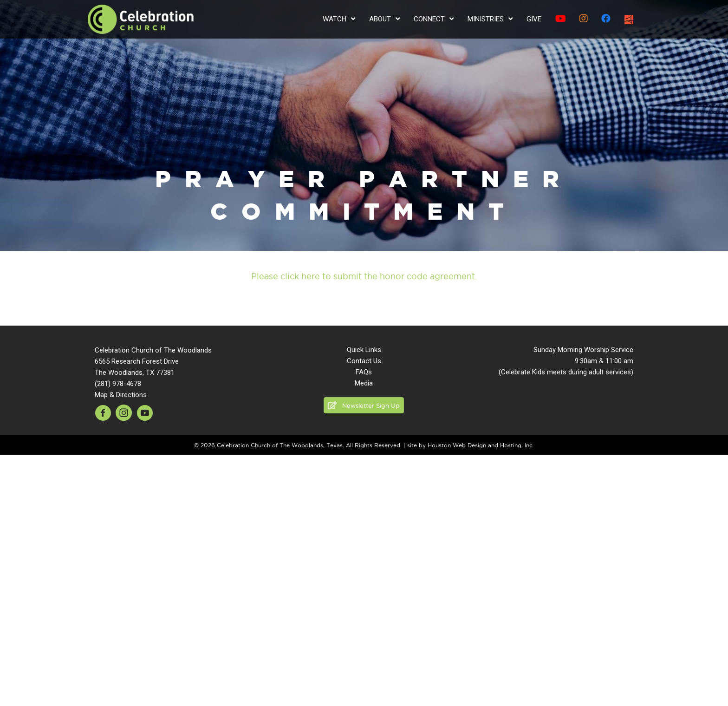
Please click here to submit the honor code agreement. (364, 276)
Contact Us (364, 361)
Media (364, 383)
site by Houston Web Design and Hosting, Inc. (471, 445)
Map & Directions (121, 395)
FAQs (364, 372)
